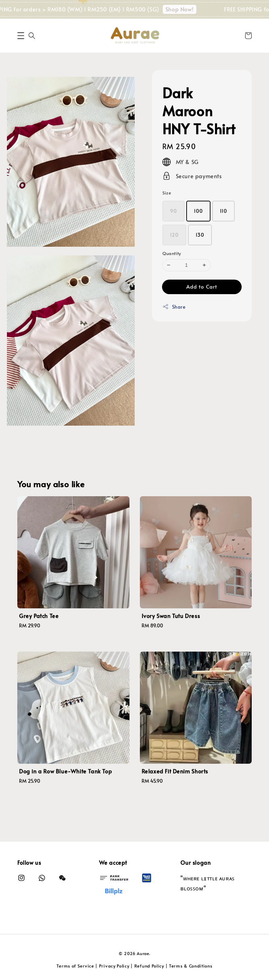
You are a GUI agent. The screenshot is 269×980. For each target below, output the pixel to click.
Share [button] (174, 307)
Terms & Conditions (191, 966)
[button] (21, 36)
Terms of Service (75, 966)
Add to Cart (202, 286)
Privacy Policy (114, 966)
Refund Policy (149, 966)
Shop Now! (187, 9)
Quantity (172, 253)
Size (167, 193)
